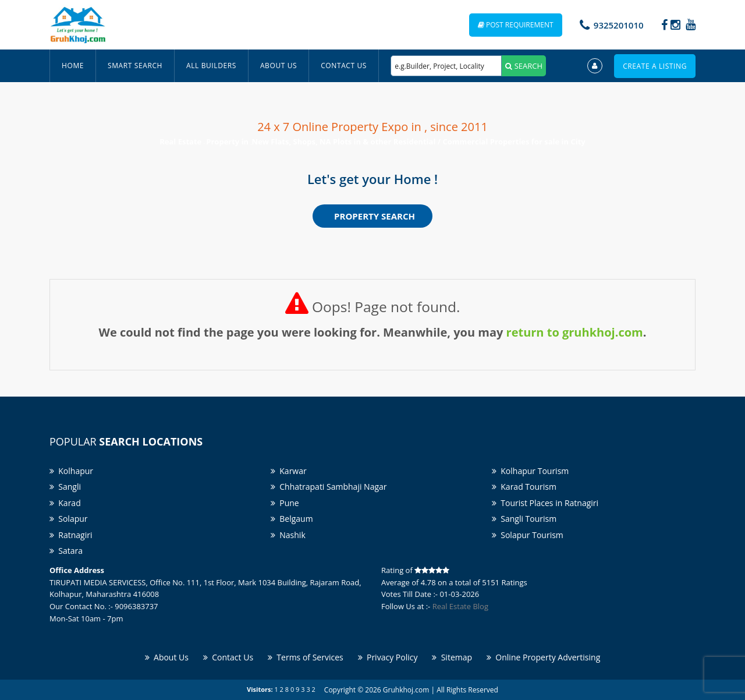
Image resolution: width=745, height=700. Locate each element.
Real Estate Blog (460, 606)
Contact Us (344, 66)
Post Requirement (516, 25)
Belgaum (292, 519)
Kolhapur (71, 471)
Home (73, 66)
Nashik (288, 535)
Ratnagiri (71, 535)
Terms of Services (306, 657)
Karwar (289, 471)
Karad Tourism (524, 487)
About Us (279, 66)
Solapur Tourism (528, 535)
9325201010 (619, 25)
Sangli (65, 487)
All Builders (211, 66)
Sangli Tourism (524, 519)
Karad (65, 503)
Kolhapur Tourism (530, 471)
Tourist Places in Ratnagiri (545, 503)
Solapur (69, 519)
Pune (285, 503)
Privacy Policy (388, 657)
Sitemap (452, 657)
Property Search (375, 216)
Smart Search (135, 66)
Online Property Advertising (543, 657)
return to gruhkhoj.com (575, 332)
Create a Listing (655, 66)
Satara (66, 551)
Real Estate (181, 142)
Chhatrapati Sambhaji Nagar (329, 487)
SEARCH (524, 66)
